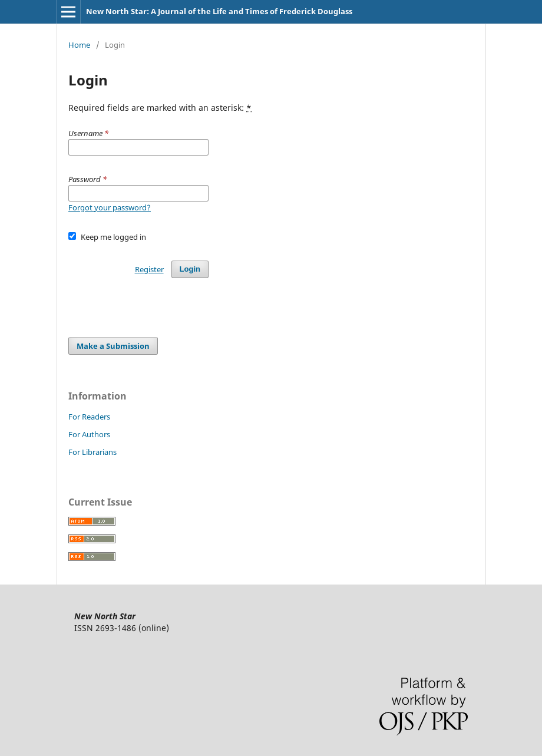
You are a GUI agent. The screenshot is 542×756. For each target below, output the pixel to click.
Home (79, 45)
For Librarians (92, 452)
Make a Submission (113, 346)
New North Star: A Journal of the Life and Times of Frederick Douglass (219, 11)
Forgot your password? (110, 207)
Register (149, 269)
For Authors (89, 434)
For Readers (89, 417)
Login (190, 269)
